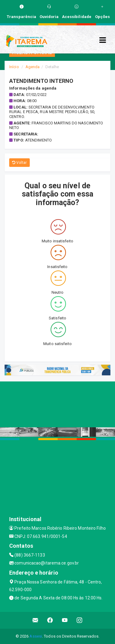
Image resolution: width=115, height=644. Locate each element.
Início (14, 67)
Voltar (19, 163)
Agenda (33, 67)
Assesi (36, 636)
